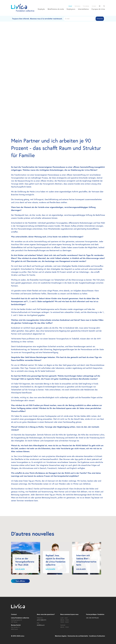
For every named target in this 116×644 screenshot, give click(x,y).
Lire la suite (20, 569)
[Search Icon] (104, 6)
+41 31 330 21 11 (42, 620)
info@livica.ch (41, 625)
